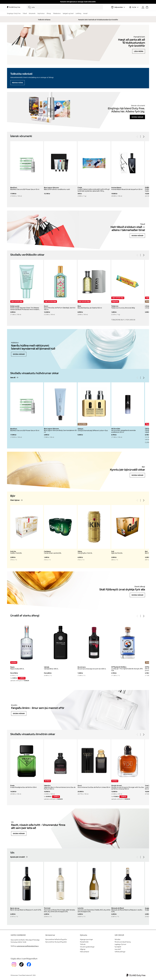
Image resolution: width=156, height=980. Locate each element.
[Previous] (137, 137)
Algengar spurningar (86, 939)
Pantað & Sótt (84, 942)
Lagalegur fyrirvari (120, 944)
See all (13, 378)
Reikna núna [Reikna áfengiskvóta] (17, 83)
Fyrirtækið (118, 947)
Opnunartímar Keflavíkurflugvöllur (56, 939)
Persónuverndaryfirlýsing (123, 942)
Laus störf (118, 949)
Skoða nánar (137, 117)
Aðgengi (83, 949)
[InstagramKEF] (14, 967)
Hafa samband (84, 952)
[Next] (144, 137)
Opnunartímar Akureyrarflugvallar (56, 942)
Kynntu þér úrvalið (17, 857)
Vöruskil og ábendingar (87, 947)
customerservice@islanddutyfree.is (28, 946)
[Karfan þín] (147, 7)
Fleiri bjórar (15, 500)
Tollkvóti (83, 944)
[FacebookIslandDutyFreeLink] (29, 967)
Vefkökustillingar (120, 952)
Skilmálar (118, 939)
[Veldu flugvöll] (118, 7)
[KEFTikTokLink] (22, 967)
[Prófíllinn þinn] (143, 7)
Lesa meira (139, 51)
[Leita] (65, 7)
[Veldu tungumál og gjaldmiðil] (134, 7)
